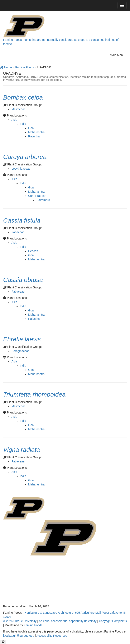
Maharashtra (36, 132)
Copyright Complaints (113, 621)
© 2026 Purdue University (20, 621)
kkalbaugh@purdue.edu (19, 636)
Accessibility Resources (52, 636)
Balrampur (43, 200)
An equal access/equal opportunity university (68, 621)
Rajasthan (35, 136)
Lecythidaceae (21, 169)
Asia (14, 120)
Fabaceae (18, 232)
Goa (31, 128)
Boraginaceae (20, 351)
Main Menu (118, 54)
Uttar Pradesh (37, 196)
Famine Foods (12, 40)
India (23, 124)
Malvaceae (19, 109)
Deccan (33, 251)
